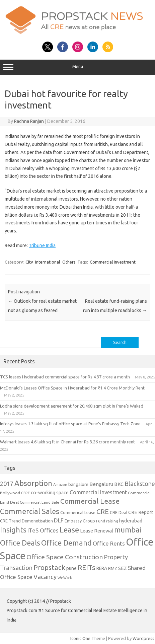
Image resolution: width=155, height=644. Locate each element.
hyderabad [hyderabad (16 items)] (131, 521)
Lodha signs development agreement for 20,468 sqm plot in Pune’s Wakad (72, 406)
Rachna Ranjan (29, 121)
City (29, 262)
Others (69, 262)
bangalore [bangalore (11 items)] (78, 484)
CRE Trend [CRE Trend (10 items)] (10, 521)
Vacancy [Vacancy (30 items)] (45, 577)
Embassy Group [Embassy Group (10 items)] (80, 521)
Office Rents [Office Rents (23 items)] (109, 543)
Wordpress (143, 638)
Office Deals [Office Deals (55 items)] (20, 543)
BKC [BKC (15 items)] (119, 484)
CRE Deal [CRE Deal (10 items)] (119, 512)
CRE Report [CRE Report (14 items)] (141, 512)
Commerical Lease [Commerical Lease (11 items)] (78, 512)
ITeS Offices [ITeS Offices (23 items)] (43, 530)
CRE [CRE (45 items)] (103, 512)
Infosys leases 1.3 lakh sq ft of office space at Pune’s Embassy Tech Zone (70, 424)
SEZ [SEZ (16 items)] (123, 568)
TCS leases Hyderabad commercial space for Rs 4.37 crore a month (65, 377)
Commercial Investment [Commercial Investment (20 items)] (98, 492)
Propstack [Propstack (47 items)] (49, 567)
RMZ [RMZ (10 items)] (113, 568)
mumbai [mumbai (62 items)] (128, 530)
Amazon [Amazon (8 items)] (60, 484)
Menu (77, 67)
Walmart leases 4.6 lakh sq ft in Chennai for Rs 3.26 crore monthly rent (67, 442)
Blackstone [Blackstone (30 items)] (140, 484)
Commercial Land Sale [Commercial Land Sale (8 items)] (40, 502)
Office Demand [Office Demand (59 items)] (66, 543)
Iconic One (80, 638)
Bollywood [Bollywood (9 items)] (10, 493)
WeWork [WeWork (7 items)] (65, 578)
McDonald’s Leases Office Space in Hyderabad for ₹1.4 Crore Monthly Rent (72, 388)
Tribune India (42, 245)
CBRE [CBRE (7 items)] (25, 493)
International (48, 262)
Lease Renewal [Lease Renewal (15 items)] (97, 531)
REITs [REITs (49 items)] (87, 567)
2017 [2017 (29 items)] (7, 484)
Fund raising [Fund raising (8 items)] (107, 521)
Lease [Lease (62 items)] (69, 530)
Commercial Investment (113, 262)
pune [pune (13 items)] (71, 568)
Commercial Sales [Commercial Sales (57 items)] (30, 511)
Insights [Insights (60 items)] (13, 530)
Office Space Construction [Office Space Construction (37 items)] (65, 557)
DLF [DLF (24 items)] (59, 520)
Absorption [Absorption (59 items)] (33, 483)
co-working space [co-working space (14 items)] (50, 493)
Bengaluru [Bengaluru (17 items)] (101, 484)
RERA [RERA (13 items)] (102, 568)
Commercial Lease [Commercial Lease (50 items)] (90, 501)
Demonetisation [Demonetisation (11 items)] (37, 521)
